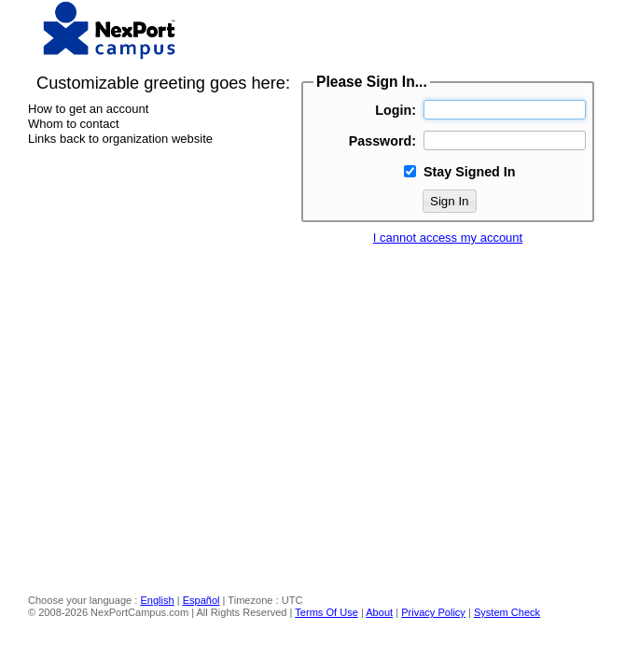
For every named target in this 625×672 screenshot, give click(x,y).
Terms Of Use (326, 612)
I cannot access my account (448, 238)
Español (201, 600)
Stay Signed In (470, 172)
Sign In (450, 201)
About (379, 612)
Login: (396, 110)
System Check (507, 612)
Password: (382, 141)
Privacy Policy (433, 612)
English (157, 600)
